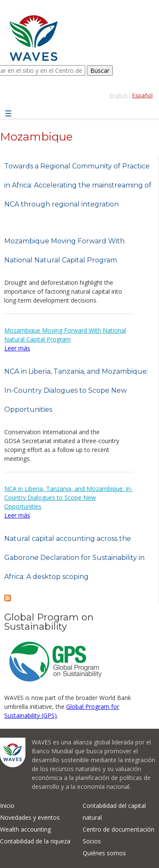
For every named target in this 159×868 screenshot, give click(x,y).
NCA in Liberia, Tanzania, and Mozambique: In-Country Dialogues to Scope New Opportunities (76, 390)
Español (142, 95)
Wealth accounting (25, 829)
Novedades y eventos (30, 817)
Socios (92, 841)
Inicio (7, 806)
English (119, 95)
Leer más (17, 348)
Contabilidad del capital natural (114, 812)
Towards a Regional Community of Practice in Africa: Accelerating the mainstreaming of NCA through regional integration (78, 185)
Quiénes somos (104, 853)
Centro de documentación (119, 829)
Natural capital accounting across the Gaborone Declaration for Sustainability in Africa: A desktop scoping (74, 558)
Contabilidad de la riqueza (35, 841)
